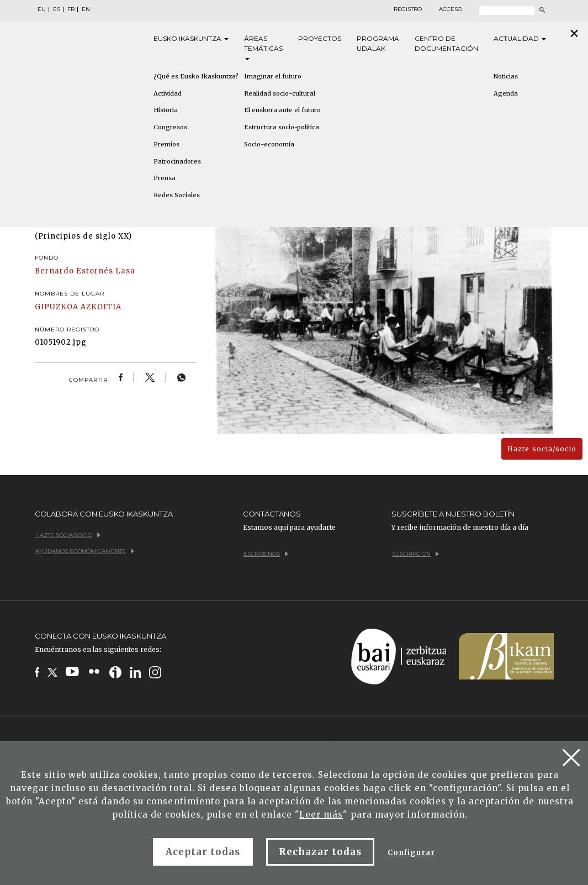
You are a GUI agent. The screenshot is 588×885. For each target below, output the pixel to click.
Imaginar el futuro (273, 76)
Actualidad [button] (520, 38)
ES (57, 9)
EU (42, 9)
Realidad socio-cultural (280, 93)
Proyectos (320, 38)
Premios (166, 144)
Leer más (321, 815)
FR (71, 9)
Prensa (165, 178)
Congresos (170, 127)
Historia (166, 110)
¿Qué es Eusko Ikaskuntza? (196, 76)
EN (86, 9)
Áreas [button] (263, 47)
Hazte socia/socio (542, 449)
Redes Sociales (177, 195)
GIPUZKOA (57, 307)
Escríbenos (266, 554)
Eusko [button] (191, 39)
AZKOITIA (101, 307)
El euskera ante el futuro (282, 110)
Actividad (168, 93)
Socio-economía (269, 144)
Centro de (446, 44)
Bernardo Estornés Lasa (85, 271)
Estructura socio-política (282, 127)
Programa (378, 44)
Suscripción (415, 554)
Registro (408, 9)
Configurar (411, 853)
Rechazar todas (320, 852)
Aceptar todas (203, 852)
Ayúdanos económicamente (85, 551)
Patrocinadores (177, 161)
